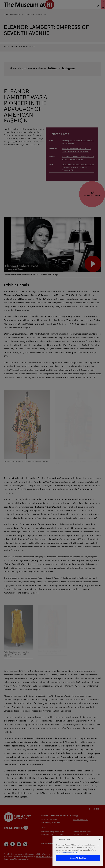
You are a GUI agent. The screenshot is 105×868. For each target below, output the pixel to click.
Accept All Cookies (78, 858)
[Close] (100, 840)
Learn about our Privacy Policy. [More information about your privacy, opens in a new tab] (67, 852)
